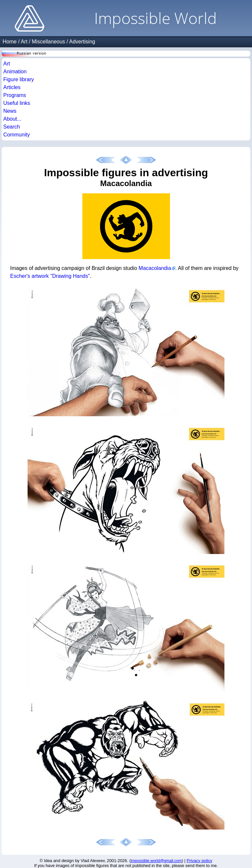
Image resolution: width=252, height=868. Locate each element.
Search (12, 127)
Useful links (17, 103)
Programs (15, 95)
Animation (15, 72)
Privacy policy (199, 861)
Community (17, 135)
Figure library (19, 79)
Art (24, 42)
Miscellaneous (48, 42)
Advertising (82, 42)
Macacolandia (155, 268)
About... (12, 119)
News (10, 111)
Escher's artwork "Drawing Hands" (50, 276)
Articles (12, 87)
